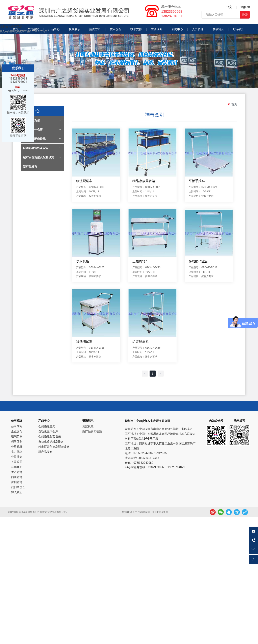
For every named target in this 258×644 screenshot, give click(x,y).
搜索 (245, 15)
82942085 (160, 453)
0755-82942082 (143, 453)
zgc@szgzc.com (18, 90)
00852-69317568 (148, 458)
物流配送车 (84, 181)
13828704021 (172, 16)
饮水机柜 (83, 261)
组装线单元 (140, 342)
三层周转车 (140, 261)
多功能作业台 (198, 261)
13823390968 (172, 12)
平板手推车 (197, 181)
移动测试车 (84, 342)
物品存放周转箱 (144, 181)
